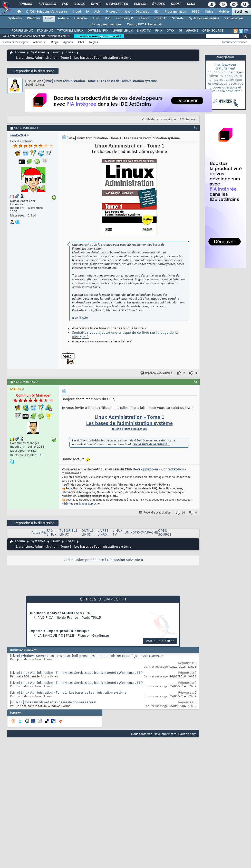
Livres (70, 53)
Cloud (77, 12)
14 (183, 513)
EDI (157, 12)
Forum (20, 53)
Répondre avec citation (157, 373)
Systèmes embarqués (204, 18)
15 (42, 455)
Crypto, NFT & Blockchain (145, 25)
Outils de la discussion (158, 120)
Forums (25, 4)
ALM (97, 12)
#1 (195, 128)
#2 (195, 382)
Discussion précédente (85, 560)
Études (158, 4)
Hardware (81, 18)
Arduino (63, 18)
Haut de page (187, 734)
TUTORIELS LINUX (70, 31)
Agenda (68, 42)
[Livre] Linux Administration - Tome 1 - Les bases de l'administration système (100, 81)
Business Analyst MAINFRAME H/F (61, 613)
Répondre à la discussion (33, 71)
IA (88, 12)
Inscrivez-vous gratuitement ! (99, 36)
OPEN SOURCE (213, 31)
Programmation (175, 12)
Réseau (144, 18)
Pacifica (45, 618)
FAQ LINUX (45, 31)
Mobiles (224, 12)
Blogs (79, 4)
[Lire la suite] (81, 318)
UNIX (159, 31)
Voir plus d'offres (160, 641)
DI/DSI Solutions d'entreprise (47, 12)
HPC (96, 18)
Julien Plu (128, 408)
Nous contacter (141, 734)
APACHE (192, 31)
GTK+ (171, 31)
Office (209, 12)
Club (191, 4)
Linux (49, 18)
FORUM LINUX (22, 31)
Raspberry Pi (124, 18)
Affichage (186, 120)
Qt (180, 31)
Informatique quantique (105, 25)
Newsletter (117, 4)
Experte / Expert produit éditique (59, 631)
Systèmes (242, 12)
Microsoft (113, 12)
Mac (107, 18)
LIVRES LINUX (123, 31)
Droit (176, 4)
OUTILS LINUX (98, 31)
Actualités (39, 533)
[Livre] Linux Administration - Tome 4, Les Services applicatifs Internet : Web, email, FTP (76, 673)
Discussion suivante (124, 560)
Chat (95, 4)
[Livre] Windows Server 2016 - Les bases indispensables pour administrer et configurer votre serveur (86, 656)
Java (127, 12)
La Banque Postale (56, 636)
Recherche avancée (235, 42)
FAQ (65, 4)
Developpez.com (145, 470)
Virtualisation (234, 18)
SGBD (195, 12)
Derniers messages (16, 42)
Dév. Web (142, 12)
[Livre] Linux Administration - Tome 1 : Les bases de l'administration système (68, 693)
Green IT (161, 18)
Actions (38, 42)
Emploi (140, 4)
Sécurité (178, 18)
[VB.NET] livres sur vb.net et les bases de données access (53, 703)
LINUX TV (144, 31)
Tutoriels (47, 4)
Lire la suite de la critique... (151, 444)
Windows (33, 18)
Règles (94, 42)
